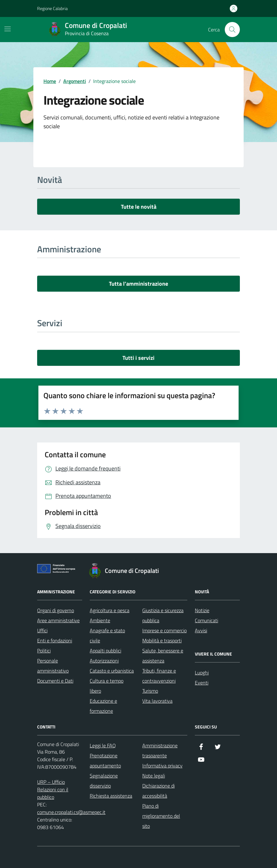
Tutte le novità (139, 207)
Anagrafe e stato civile (107, 635)
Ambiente (100, 620)
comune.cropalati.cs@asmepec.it (71, 812)
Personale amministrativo (53, 666)
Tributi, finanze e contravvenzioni (159, 676)
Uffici (42, 630)
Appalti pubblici (105, 651)
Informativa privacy (162, 766)
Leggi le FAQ (103, 745)
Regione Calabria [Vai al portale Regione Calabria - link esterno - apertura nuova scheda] (52, 8)
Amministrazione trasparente (160, 750)
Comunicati (206, 620)
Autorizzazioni (104, 661)
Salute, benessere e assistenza (163, 656)
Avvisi (201, 630)
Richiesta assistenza (111, 796)
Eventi (202, 683)
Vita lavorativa (157, 701)
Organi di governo (56, 610)
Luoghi (202, 673)
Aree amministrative (58, 620)
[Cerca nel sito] (232, 30)
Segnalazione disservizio (104, 781)
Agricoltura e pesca (110, 610)
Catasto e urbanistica (112, 671)
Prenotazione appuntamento (105, 761)
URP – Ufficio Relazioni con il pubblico (53, 789)
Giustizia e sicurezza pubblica (163, 615)
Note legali (154, 776)
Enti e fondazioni (55, 640)
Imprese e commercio (164, 630)
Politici (44, 651)
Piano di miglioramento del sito (161, 816)
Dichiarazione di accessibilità (158, 791)
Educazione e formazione (103, 706)
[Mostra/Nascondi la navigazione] (8, 29)
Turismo (150, 691)
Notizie (202, 610)
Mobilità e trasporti (162, 640)
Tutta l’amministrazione (138, 284)
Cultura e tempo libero (107, 686)
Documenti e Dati (55, 681)
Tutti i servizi (138, 358)
